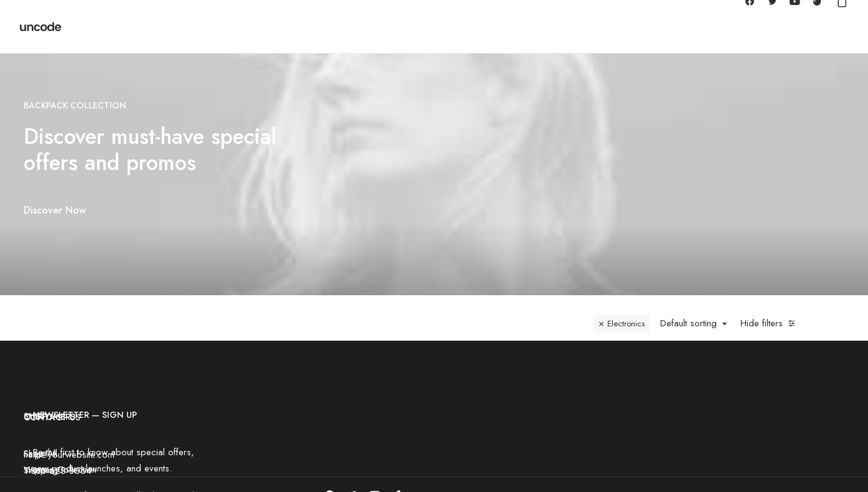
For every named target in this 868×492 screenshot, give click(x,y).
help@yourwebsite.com (69, 428)
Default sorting (688, 298)
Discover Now (36, 210)
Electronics (626, 297)
